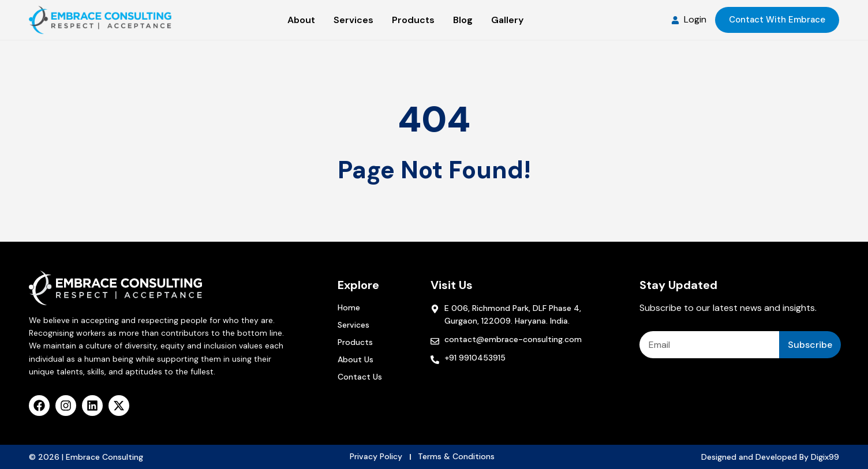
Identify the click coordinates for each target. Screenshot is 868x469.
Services (353, 325)
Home (349, 307)
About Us (356, 359)
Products (355, 342)
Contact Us (360, 377)
